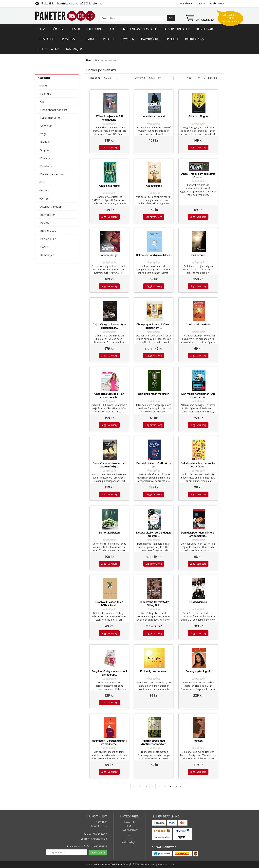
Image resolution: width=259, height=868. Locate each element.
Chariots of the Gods (198, 324)
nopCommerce (103, 864)
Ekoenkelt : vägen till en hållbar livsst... (109, 604)
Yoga (43, 134)
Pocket (173, 39)
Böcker (57, 29)
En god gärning (198, 602)
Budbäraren (198, 255)
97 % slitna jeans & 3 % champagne (109, 118)
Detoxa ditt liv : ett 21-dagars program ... (154, 534)
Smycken (128, 39)
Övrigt (44, 199)
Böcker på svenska (52, 174)
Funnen (198, 741)
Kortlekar (205, 29)
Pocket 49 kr (49, 49)
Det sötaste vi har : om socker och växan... (198, 465)
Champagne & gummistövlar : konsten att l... (154, 326)
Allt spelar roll (154, 186)
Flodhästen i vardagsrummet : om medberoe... (109, 742)
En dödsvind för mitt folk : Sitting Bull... (154, 604)
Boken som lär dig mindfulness (154, 255)
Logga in (201, 3)
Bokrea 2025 (194, 39)
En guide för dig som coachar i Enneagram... (109, 673)
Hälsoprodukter (176, 29)
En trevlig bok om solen (154, 671)
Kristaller (47, 39)
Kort (43, 182)
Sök (171, 18)
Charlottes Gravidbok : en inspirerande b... (109, 395)
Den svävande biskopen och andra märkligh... (109, 465)
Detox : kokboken (109, 533)
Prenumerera (98, 853)
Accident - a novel (154, 116)
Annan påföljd (109, 255)
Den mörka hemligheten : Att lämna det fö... (198, 395)
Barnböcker (151, 39)
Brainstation (117, 864)
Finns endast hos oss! (138, 29)
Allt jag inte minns (109, 186)
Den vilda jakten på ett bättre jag (154, 465)
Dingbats (89, 39)
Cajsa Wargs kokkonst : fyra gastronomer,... (109, 326)
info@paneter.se (97, 839)
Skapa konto (186, 3)
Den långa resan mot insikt (154, 394)
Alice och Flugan (198, 116)
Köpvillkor (101, 822)
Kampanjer (74, 49)
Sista (178, 786)
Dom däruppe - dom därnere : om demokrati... (198, 534)
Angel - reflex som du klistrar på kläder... (198, 175)
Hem (42, 29)
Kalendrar (95, 29)
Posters (68, 39)
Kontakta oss (99, 826)
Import (109, 39)
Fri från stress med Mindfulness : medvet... (154, 742)
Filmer (75, 29)
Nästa (168, 786)
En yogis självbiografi (198, 671)
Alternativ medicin (51, 207)
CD (112, 29)
